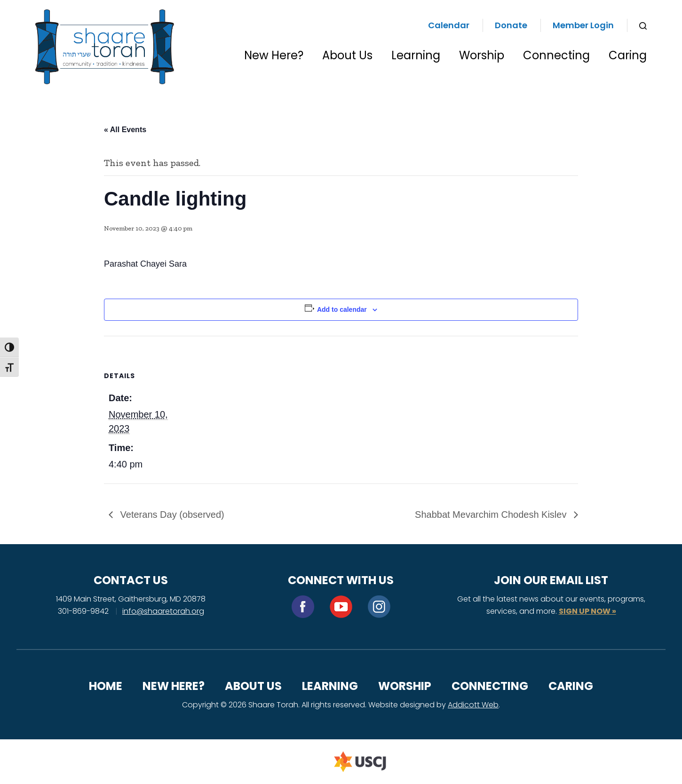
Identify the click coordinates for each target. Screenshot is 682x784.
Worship (482, 55)
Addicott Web (473, 705)
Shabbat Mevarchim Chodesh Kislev (492, 515)
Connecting (556, 55)
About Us (347, 55)
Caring (628, 55)
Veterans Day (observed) (171, 515)
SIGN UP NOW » (587, 611)
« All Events (125, 130)
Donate (511, 25)
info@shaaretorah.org (163, 611)
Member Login (583, 25)
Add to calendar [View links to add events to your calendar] (342, 309)
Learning (416, 55)
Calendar (449, 25)
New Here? (274, 55)
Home (106, 686)
